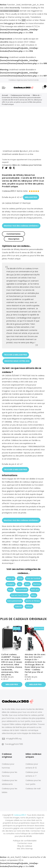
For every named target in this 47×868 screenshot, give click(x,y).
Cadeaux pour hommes (20, 95)
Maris (27, 584)
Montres (37, 584)
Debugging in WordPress (14, 23)
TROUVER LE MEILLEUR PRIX (15, 355)
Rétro (34, 595)
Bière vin (36, 95)
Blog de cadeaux (25, 846)
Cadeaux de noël (33, 789)
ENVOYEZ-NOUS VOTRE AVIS (17, 361)
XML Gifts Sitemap (25, 849)
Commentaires (13, 234)
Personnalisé (22, 590)
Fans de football (33, 578)
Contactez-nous (25, 843)
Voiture (29, 607)
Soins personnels (15, 601)
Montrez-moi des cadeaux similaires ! (21, 226)
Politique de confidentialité (25, 841)
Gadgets (11, 584)
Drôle (20, 578)
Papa (10, 590)
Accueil (5, 95)
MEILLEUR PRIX (31, 197)
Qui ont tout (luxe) (19, 595)
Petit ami (35, 590)
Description (14, 239)
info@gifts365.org (14, 739)
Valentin (18, 607)
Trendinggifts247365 (12, 744)
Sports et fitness (33, 601)
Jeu (20, 584)
